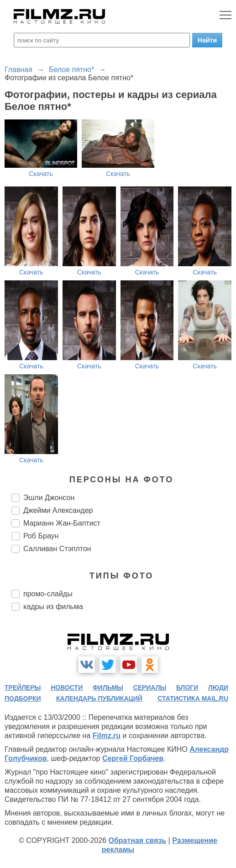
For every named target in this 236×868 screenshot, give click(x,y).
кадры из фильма (53, 607)
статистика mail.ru (193, 698)
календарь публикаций (99, 698)
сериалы (150, 687)
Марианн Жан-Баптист (62, 523)
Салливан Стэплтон (57, 549)
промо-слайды (48, 594)
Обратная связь (137, 840)
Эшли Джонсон (49, 498)
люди (218, 687)
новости (67, 687)
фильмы (108, 687)
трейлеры (23, 687)
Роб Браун (41, 536)
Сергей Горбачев (133, 758)
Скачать (41, 174)
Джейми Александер (58, 510)
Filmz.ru (107, 736)
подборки (23, 698)
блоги (187, 687)
